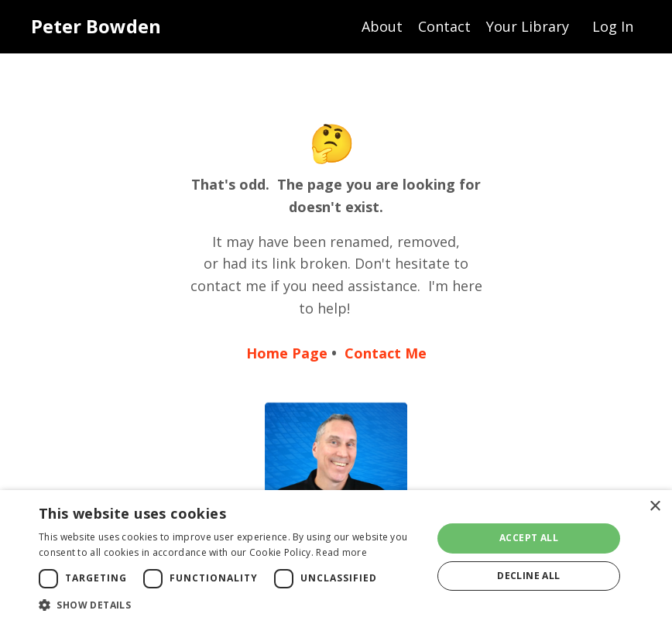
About (382, 26)
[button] (230, 605)
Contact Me (386, 353)
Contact (444, 26)
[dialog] (336, 557)
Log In (613, 26)
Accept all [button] (529, 538)
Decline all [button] (528, 576)
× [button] (655, 507)
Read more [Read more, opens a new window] (341, 552)
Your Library (528, 26)
